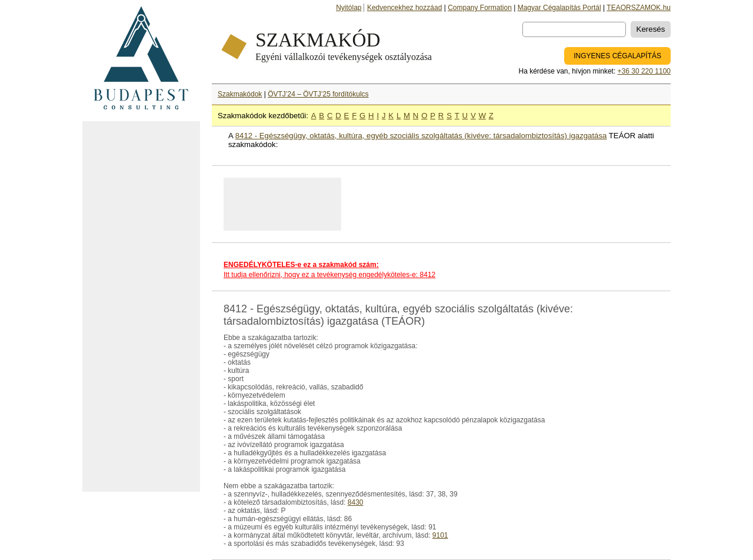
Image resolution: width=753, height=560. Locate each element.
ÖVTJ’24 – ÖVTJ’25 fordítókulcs (318, 94)
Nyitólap (349, 8)
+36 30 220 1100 (644, 71)
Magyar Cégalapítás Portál (559, 8)
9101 (440, 535)
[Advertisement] (141, 306)
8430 (356, 502)
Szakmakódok (240, 94)
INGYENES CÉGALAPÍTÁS (617, 56)
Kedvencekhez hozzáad (404, 8)
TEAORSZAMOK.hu (639, 8)
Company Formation (480, 8)
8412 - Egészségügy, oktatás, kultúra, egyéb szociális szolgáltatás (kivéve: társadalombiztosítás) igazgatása (421, 136)
